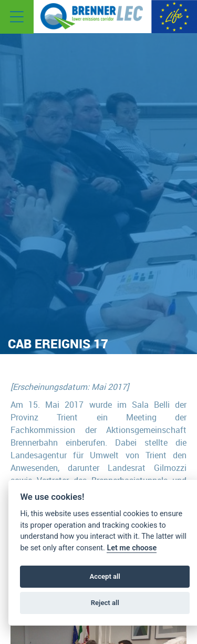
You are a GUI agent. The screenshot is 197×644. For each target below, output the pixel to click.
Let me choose (132, 548)
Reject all (105, 603)
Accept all (105, 576)
